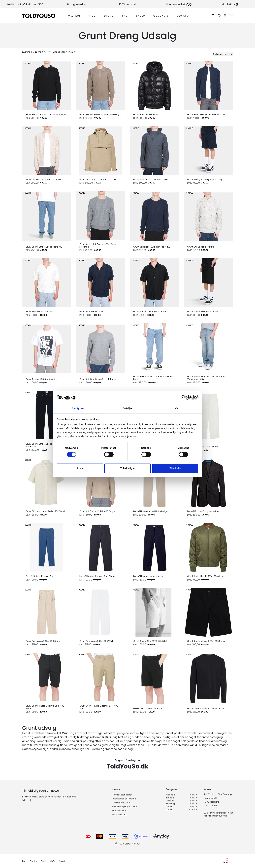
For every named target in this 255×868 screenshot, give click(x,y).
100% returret (128, 4)
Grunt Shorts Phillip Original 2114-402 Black (45, 707)
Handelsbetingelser (122, 795)
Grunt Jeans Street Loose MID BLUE (44, 247)
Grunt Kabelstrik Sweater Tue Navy (152, 247)
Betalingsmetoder (121, 803)
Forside (26, 52)
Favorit (62, 861)
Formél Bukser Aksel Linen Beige (150, 511)
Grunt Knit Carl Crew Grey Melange (98, 379)
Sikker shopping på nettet (125, 807)
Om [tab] (177, 408)
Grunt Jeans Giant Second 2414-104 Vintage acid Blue (206, 378)
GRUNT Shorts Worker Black (148, 709)
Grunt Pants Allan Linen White (203, 447)
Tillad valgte (127, 468)
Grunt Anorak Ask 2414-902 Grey (151, 179)
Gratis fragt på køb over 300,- (26, 4)
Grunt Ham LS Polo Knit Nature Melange (100, 115)
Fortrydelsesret (119, 815)
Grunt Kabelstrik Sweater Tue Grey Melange (98, 245)
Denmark (227, 861)
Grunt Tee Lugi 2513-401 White (41, 379)
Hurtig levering (77, 4)
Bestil (43, 861)
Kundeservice (119, 811)
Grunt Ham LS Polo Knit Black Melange (46, 115)
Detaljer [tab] (127, 408)
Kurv (24, 861)
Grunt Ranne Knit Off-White (40, 312)
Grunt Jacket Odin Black (146, 115)
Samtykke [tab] (78, 408)
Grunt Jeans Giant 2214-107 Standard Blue (153, 378)
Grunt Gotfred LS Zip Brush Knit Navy (206, 115)
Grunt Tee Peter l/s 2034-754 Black (206, 709)
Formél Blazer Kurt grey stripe (203, 511)
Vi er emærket (179, 4)
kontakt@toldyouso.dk (215, 816)
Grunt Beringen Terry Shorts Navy (205, 179)
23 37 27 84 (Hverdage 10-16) (218, 813)
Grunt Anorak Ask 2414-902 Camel (98, 179)
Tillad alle (175, 468)
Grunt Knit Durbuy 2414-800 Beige (97, 511)
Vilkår (52, 861)
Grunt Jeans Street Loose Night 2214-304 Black (45, 445)
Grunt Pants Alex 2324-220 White (97, 641)
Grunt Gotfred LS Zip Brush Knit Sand (45, 179)
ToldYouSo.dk (127, 766)
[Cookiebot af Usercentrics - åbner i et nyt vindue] (184, 397)
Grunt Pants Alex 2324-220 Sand (43, 641)
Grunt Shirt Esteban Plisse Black (150, 312)
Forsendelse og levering (124, 799)
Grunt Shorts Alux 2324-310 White (151, 641)
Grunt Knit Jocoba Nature (201, 247)
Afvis (80, 468)
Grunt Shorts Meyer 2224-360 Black (206, 641)
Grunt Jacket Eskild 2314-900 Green (206, 576)
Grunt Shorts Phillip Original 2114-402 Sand (99, 707)
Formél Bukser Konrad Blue (40, 576)
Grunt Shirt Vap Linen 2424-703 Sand (45, 511)
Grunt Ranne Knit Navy (91, 312)
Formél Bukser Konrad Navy (148, 576)
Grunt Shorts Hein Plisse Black (203, 312)
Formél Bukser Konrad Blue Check (98, 576)
